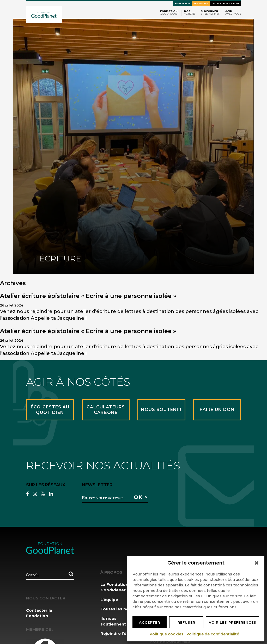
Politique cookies (167, 634)
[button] (257, 563)
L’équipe (109, 600)
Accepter (150, 622)
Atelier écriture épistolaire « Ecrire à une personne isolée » (88, 296)
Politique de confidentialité (213, 634)
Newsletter (201, 4)
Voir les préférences (233, 622)
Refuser (186, 622)
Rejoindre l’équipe (119, 633)
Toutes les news (117, 609)
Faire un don (182, 4)
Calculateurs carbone (225, 4)
